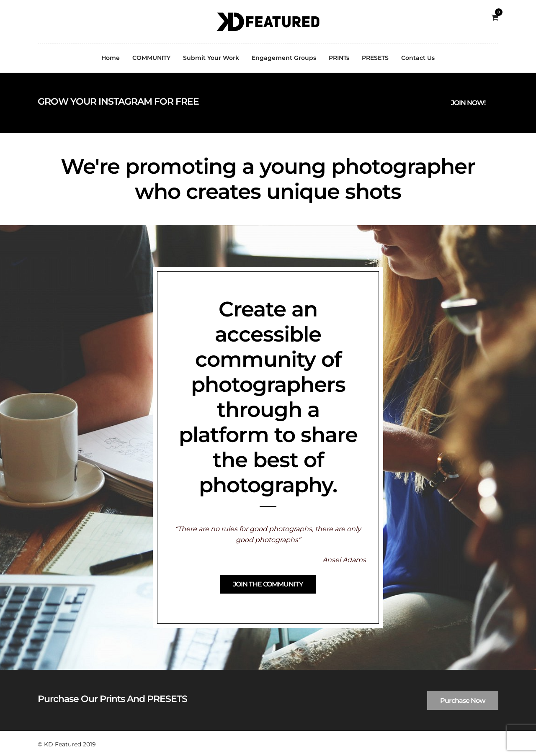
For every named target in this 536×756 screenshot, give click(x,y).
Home (111, 58)
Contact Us (418, 58)
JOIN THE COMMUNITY (268, 584)
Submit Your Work (211, 58)
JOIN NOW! (468, 103)
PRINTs (339, 58)
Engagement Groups (284, 58)
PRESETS (375, 58)
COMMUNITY (151, 58)
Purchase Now (463, 701)
